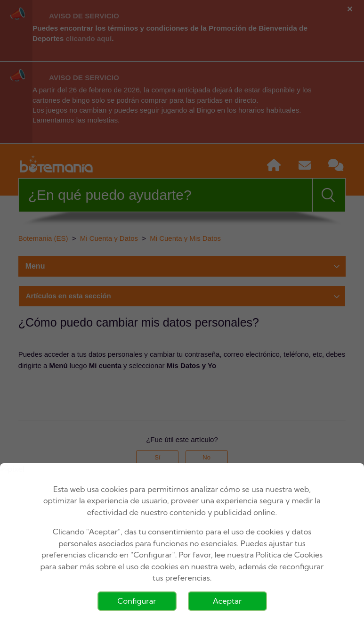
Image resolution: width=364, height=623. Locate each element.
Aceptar (227, 601)
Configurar (137, 601)
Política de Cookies (289, 555)
